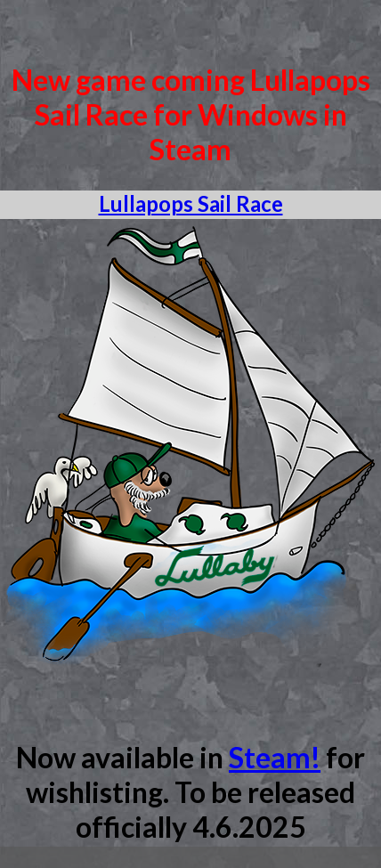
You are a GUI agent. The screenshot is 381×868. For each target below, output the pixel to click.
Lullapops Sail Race (191, 203)
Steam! (275, 757)
